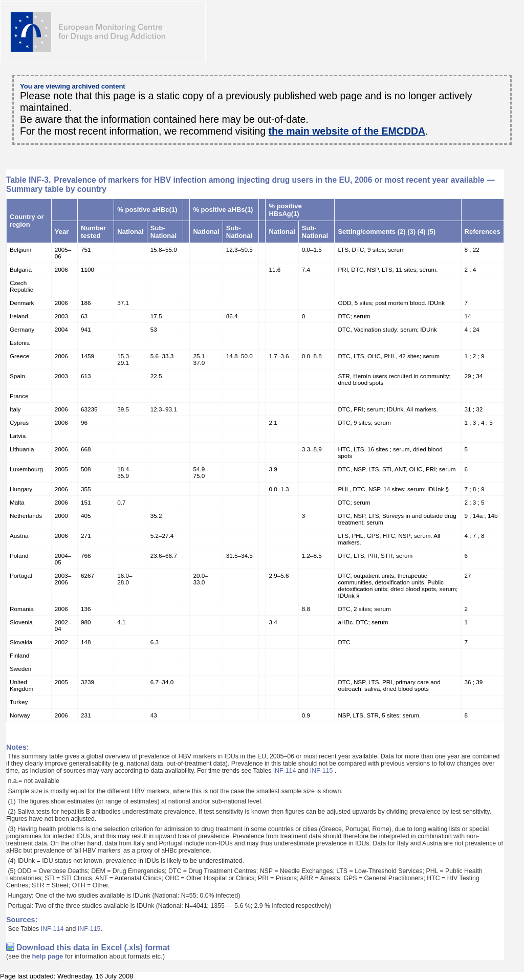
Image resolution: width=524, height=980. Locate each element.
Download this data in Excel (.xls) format (93, 948)
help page (48, 956)
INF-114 (285, 771)
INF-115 (322, 771)
